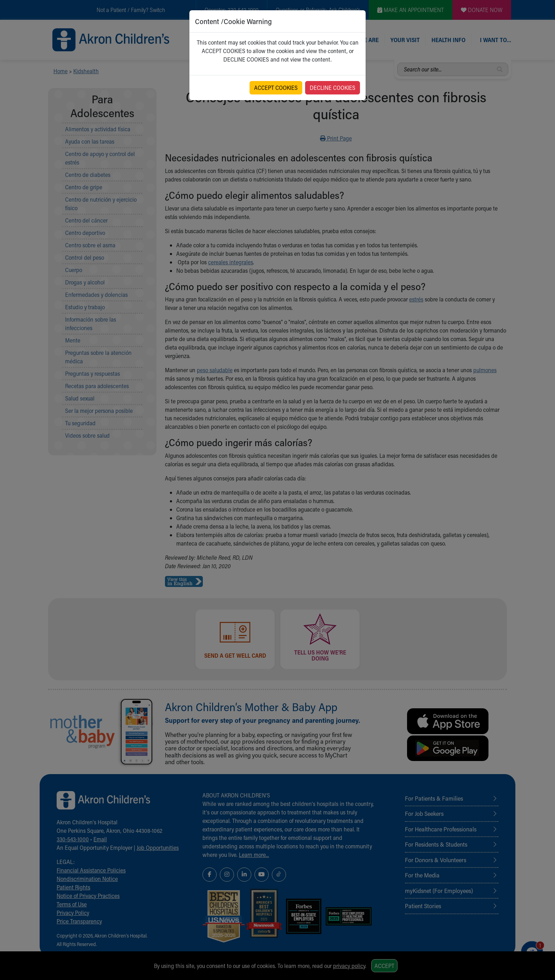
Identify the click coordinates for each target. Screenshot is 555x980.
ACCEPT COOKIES (276, 88)
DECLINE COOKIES (333, 88)
